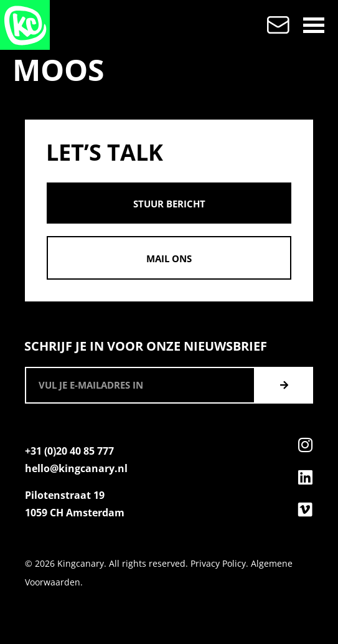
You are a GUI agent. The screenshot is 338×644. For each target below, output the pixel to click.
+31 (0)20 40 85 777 (69, 451)
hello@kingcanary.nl (76, 468)
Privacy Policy (218, 563)
